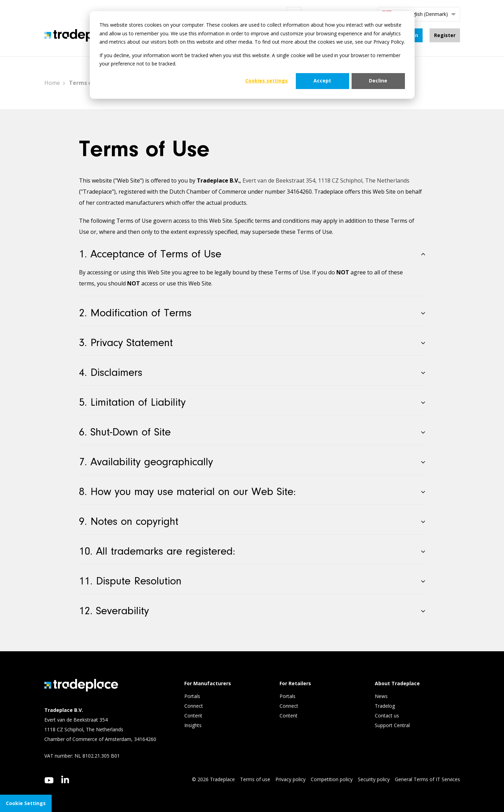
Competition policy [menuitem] (332, 779)
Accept (322, 81)
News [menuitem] (381, 696)
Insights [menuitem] (194, 725)
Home (52, 83)
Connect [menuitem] (194, 706)
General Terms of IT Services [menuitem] (427, 779)
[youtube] (49, 780)
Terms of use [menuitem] (255, 779)
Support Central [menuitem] (392, 725)
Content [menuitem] (194, 716)
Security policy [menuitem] (374, 779)
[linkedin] (65, 779)
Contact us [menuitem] (387, 716)
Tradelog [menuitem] (386, 706)
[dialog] (252, 55)
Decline (378, 81)
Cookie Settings (26, 803)
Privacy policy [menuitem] (290, 779)
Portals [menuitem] (192, 696)
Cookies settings (267, 81)
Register (445, 35)
